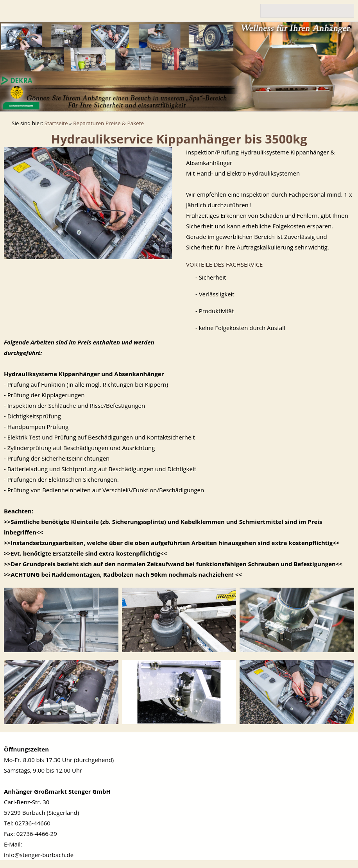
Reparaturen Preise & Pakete (108, 123)
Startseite (56, 123)
